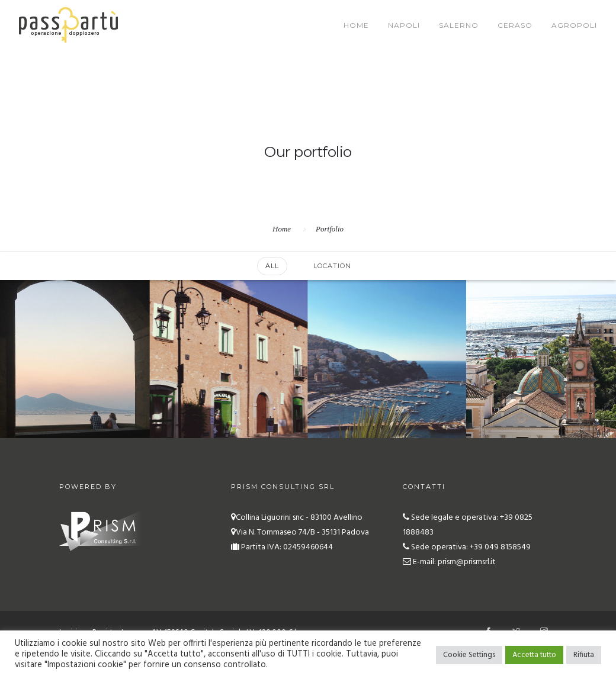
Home (356, 25)
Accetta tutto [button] (534, 655)
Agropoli (574, 25)
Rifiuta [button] (584, 655)
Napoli (404, 25)
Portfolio (330, 229)
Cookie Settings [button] (469, 655)
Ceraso (515, 25)
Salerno (459, 25)
